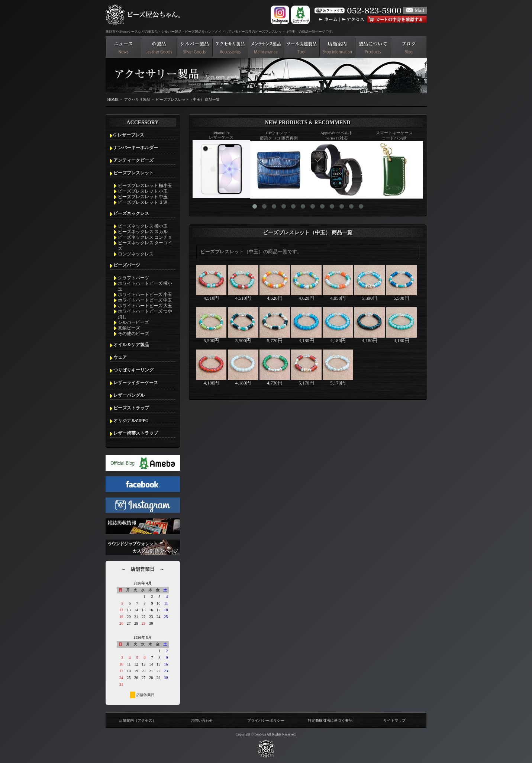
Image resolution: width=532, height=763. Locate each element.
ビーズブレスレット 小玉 (143, 191)
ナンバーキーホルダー (136, 148)
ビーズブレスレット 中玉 (143, 197)
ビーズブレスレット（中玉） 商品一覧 (188, 99)
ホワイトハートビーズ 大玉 (145, 306)
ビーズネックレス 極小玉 (143, 226)
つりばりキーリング (133, 370)
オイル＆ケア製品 (131, 345)
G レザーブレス (129, 135)
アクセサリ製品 (137, 99)
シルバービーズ (133, 322)
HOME (113, 99)
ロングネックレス (136, 254)
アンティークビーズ (133, 160)
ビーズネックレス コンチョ (145, 237)
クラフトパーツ (133, 278)
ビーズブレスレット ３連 (143, 202)
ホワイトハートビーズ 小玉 (145, 294)
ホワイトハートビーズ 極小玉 (145, 286)
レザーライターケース (136, 383)
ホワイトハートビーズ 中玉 (145, 300)
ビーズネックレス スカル (143, 232)
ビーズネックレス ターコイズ (145, 246)
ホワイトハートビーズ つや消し (145, 314)
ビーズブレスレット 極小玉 (145, 186)
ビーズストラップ (131, 408)
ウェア (120, 357)
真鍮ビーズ (129, 328)
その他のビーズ (133, 334)
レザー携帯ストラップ (136, 433)
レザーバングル (129, 395)
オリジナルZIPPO (131, 421)
